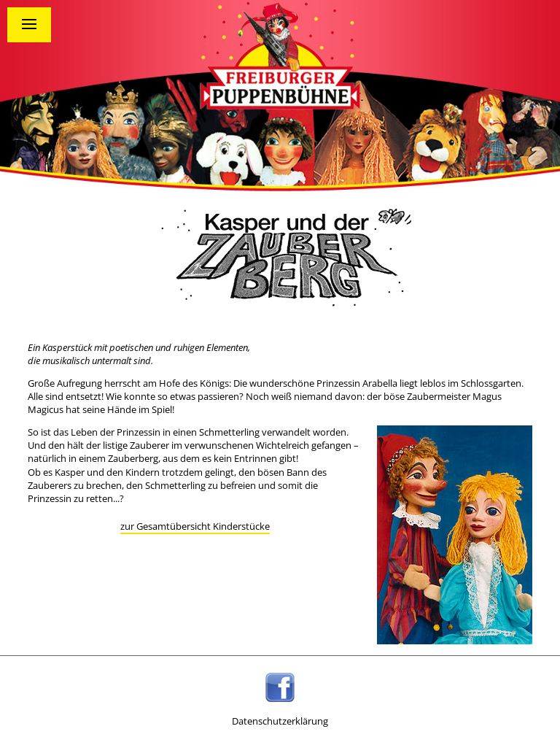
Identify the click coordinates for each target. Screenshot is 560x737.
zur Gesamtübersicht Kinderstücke (195, 526)
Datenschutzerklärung (280, 721)
